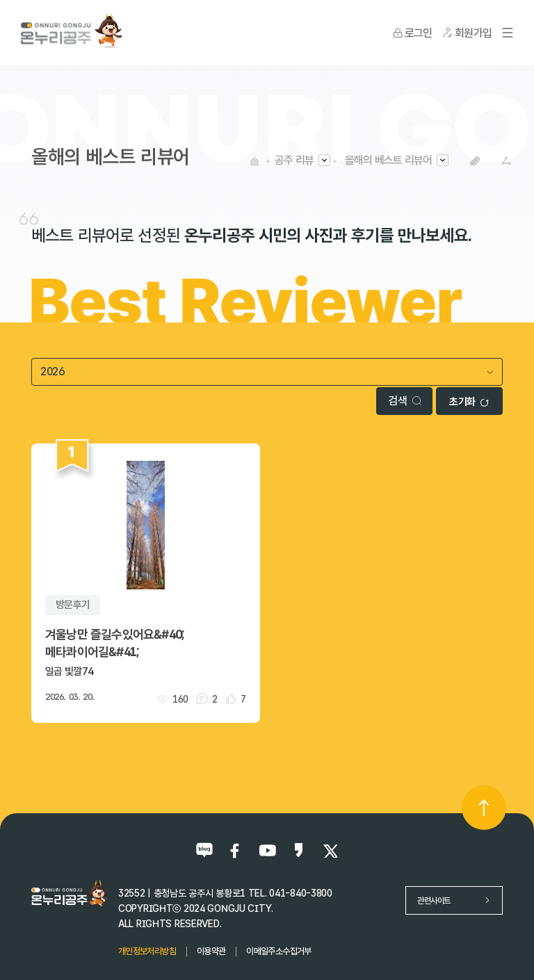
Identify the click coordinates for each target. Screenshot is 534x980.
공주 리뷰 (294, 160)
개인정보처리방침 (147, 951)
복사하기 (475, 161)
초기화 (469, 402)
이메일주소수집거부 (278, 951)
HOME (254, 161)
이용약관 (211, 951)
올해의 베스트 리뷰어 (388, 160)
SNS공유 (507, 161)
